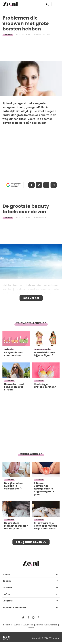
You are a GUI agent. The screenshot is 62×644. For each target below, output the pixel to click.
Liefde (6, 594)
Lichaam (8, 35)
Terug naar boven (29, 542)
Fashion (7, 588)
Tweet (39, 185)
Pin (46, 185)
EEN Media (54, 638)
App (54, 185)
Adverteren (28, 625)
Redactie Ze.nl (45, 35)
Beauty (7, 581)
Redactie (7, 625)
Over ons (18, 625)
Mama (6, 574)
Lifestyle (8, 601)
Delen (31, 185)
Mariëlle (42, 218)
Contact (31, 628)
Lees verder (31, 298)
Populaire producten (15, 607)
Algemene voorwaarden (46, 625)
